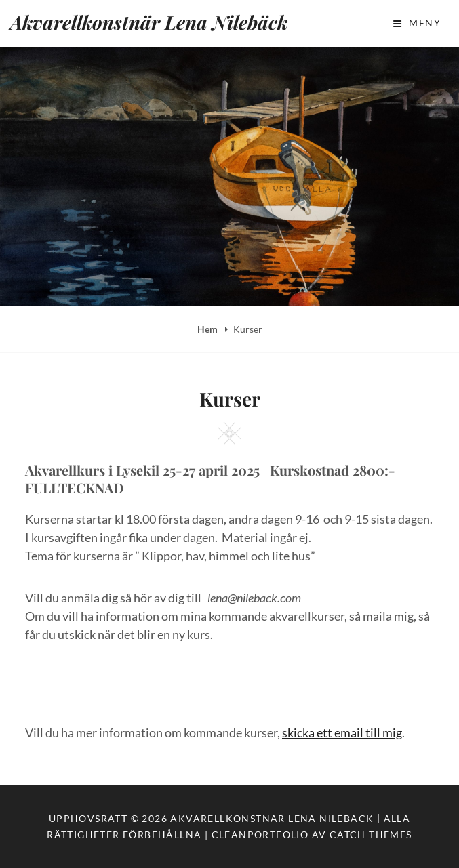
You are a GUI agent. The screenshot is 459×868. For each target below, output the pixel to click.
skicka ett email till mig (342, 732)
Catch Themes (371, 834)
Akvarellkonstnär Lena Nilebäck (149, 22)
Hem (208, 329)
